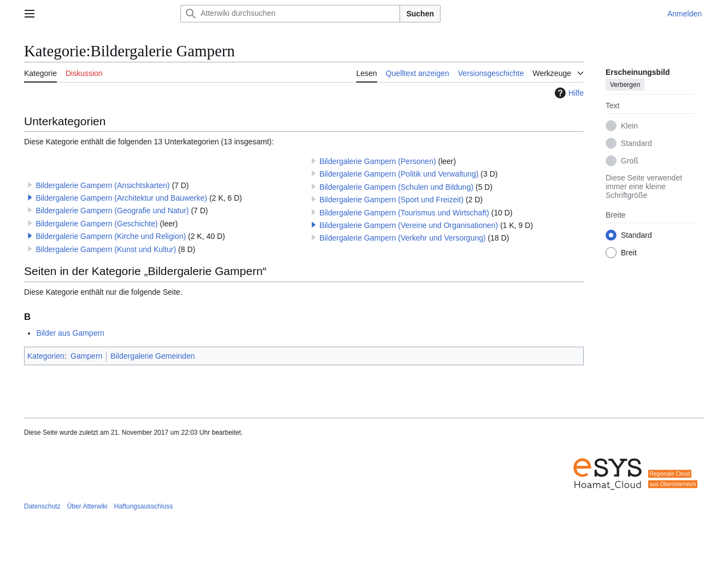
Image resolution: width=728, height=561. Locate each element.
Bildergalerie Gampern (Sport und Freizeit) (391, 200)
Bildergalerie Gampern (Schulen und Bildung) (396, 187)
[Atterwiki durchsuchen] (290, 14)
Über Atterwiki (87, 506)
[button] (30, 197)
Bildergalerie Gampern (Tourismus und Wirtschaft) (404, 213)
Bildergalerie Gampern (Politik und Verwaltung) (399, 174)
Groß (630, 161)
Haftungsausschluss (143, 506)
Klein (629, 126)
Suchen (420, 14)
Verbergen (625, 85)
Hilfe (568, 93)
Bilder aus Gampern (70, 333)
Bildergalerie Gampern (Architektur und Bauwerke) (121, 198)
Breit (629, 253)
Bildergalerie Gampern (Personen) (377, 161)
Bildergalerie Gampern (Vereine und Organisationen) (409, 225)
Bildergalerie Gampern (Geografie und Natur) (112, 211)
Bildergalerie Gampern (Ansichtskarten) (102, 185)
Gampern (86, 356)
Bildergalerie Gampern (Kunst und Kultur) (106, 249)
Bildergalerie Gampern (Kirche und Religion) (111, 236)
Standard (636, 143)
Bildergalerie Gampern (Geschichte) (96, 224)
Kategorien (46, 356)
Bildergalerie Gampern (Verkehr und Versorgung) (402, 238)
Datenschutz (42, 506)
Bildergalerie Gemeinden (152, 356)
